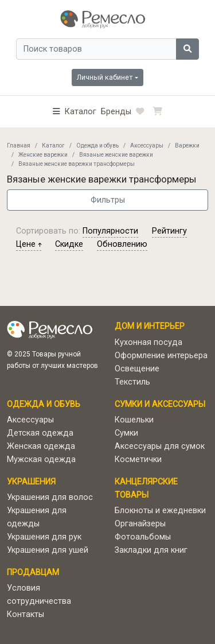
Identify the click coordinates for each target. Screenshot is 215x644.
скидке (69, 244)
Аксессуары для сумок (160, 446)
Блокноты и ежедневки (160, 511)
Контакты (26, 614)
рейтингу (169, 231)
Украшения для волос (50, 497)
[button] (75, 112)
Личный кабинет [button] (105, 77)
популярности (110, 231)
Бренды (116, 112)
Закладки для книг (151, 550)
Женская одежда (41, 446)
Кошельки (134, 420)
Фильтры (108, 200)
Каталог (53, 146)
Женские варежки (43, 155)
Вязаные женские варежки (116, 155)
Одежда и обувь (97, 146)
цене (29, 244)
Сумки (126, 433)
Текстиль (132, 382)
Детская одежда (40, 433)
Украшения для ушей (48, 550)
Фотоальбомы (143, 537)
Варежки (187, 146)
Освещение (137, 369)
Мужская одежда (41, 459)
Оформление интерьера (161, 356)
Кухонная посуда (148, 342)
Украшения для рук (44, 537)
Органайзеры (140, 524)
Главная (19, 146)
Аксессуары (147, 146)
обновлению (122, 244)
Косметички (138, 459)
